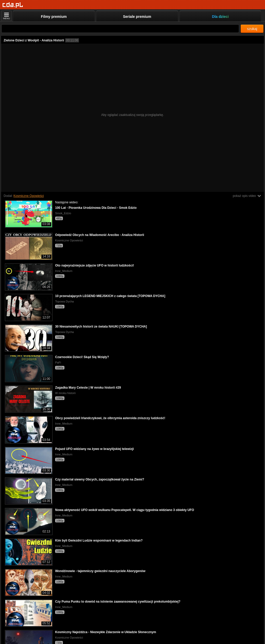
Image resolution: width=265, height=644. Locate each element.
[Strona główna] (13, 5)
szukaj (252, 29)
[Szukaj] (120, 29)
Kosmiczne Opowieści (29, 196)
